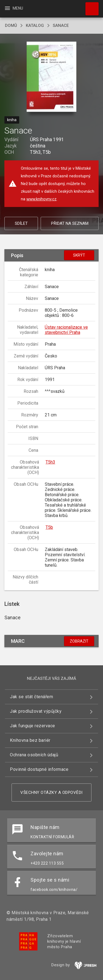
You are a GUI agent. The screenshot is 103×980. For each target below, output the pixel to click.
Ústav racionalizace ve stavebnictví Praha (66, 330)
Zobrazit (79, 641)
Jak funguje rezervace (33, 726)
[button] (51, 77)
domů (11, 25)
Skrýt (79, 255)
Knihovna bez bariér (30, 740)
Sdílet (21, 223)
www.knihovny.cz (41, 199)
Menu (14, 8)
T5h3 (50, 462)
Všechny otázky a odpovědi (51, 792)
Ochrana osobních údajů (34, 755)
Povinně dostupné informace (39, 769)
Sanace (61, 25)
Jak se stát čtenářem (31, 697)
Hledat (90, 6)
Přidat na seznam (70, 223)
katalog (35, 25)
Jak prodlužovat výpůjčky (36, 711)
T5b (49, 527)
